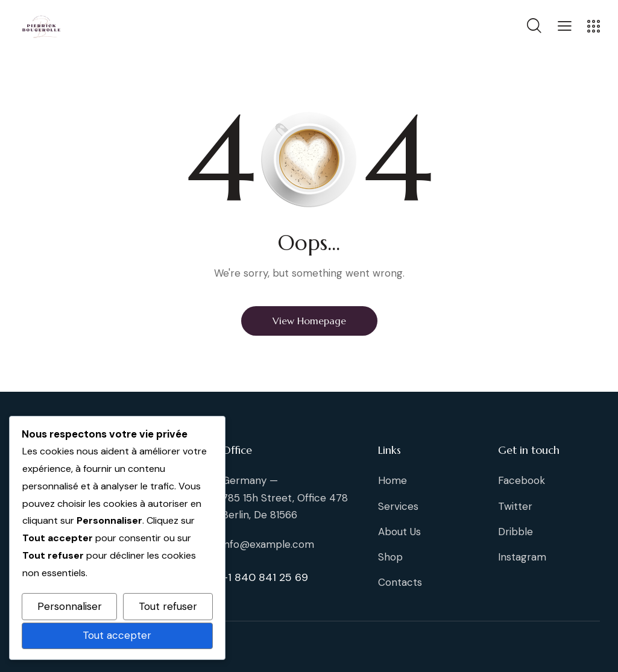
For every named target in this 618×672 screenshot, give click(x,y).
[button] (565, 26)
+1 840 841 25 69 (265, 577)
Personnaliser (70, 606)
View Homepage (309, 321)
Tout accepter (117, 635)
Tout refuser (168, 606)
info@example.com (268, 544)
